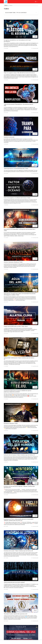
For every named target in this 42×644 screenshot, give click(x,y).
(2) (35, 621)
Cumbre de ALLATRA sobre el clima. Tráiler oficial (16, 326)
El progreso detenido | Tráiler (11, 423)
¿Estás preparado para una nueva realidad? (14, 582)
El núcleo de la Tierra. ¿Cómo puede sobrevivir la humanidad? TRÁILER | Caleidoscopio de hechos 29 (19, 520)
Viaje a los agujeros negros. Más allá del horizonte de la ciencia (19, 73)
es (36, 2)
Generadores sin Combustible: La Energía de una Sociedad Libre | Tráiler (20, 230)
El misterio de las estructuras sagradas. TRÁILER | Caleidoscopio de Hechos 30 (19, 487)
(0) (35, 48)
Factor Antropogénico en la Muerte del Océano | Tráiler (17, 198)
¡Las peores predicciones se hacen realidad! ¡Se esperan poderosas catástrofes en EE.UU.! (18, 391)
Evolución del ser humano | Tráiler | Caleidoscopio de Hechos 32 (19, 455)
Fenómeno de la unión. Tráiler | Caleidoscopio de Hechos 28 (18, 551)
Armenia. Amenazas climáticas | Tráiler (13, 262)
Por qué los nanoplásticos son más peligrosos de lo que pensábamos (17, 41)
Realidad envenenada (9, 137)
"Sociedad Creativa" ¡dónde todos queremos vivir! (16, 614)
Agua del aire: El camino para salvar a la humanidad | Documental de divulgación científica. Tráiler (20, 294)
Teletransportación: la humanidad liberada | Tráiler (16, 169)
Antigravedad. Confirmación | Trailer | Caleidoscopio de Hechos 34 (19, 358)
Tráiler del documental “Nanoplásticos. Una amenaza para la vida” (18, 105)
